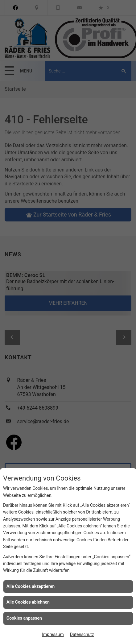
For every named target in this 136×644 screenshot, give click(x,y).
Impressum (53, 634)
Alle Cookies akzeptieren (31, 586)
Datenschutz (82, 634)
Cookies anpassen (24, 618)
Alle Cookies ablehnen (28, 602)
